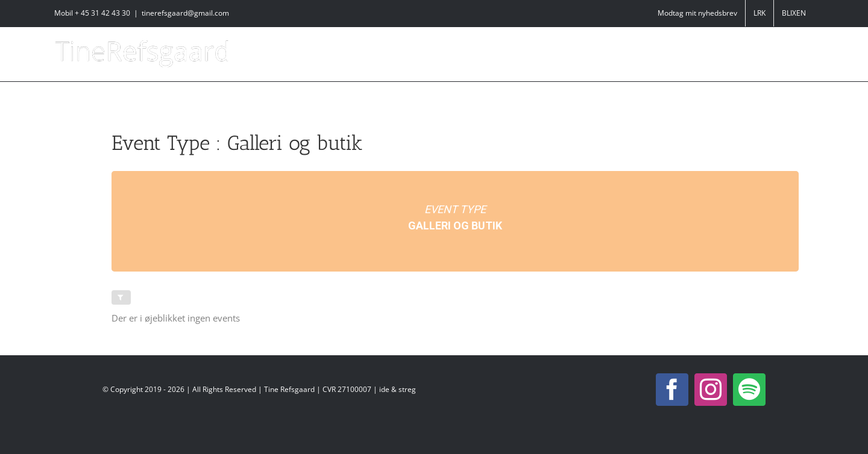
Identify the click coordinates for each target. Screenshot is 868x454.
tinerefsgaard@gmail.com (185, 13)
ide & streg (398, 389)
